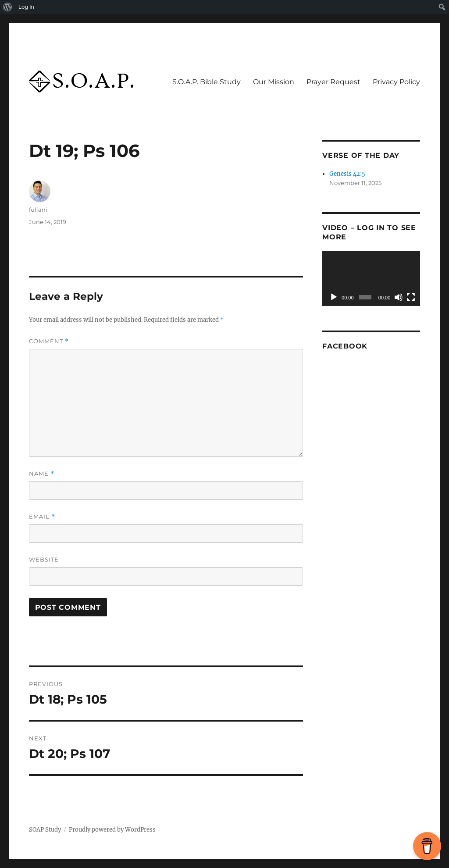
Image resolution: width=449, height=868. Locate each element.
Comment (49, 341)
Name (42, 474)
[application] (371, 278)
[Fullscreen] (411, 297)
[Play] (334, 297)
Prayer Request (333, 82)
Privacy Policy (396, 82)
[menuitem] (8, 7)
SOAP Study (45, 830)
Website (44, 559)
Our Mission (274, 82)
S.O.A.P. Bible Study (207, 82)
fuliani (38, 210)
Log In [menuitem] (26, 7)
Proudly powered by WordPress (112, 830)
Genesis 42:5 (347, 174)
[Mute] (399, 297)
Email (42, 517)
